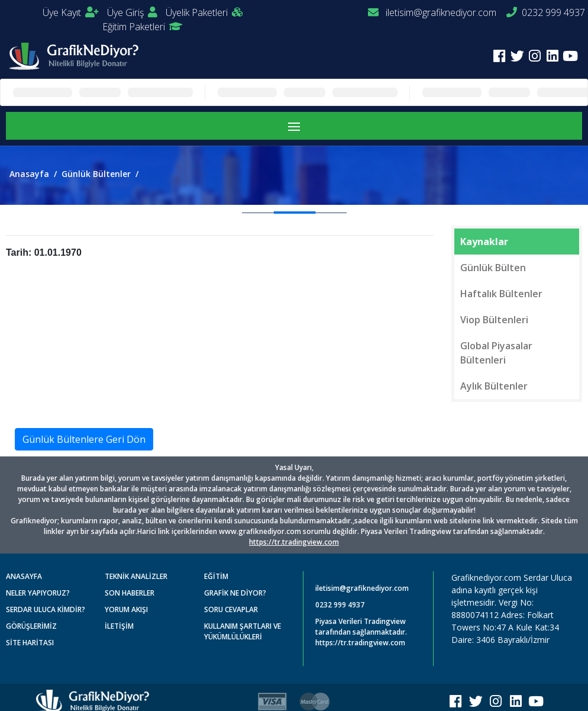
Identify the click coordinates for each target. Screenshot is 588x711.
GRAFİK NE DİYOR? (235, 593)
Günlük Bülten (493, 268)
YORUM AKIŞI (126, 609)
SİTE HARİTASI (30, 643)
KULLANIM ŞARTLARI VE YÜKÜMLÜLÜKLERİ (243, 631)
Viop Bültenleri (494, 320)
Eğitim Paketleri (143, 27)
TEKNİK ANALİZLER (136, 576)
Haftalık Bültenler (501, 294)
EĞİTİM (216, 576)
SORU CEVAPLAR (231, 609)
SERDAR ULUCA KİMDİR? (46, 609)
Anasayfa (29, 174)
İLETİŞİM (119, 626)
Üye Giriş (132, 12)
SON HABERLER (130, 593)
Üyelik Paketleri (204, 12)
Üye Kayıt (71, 12)
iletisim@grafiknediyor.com (432, 12)
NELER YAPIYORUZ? (38, 593)
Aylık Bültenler (494, 386)
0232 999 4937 (546, 12)
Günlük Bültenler (96, 174)
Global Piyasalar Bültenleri (496, 353)
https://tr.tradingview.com (294, 542)
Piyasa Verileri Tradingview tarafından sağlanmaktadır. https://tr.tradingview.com (361, 632)
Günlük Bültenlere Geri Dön (84, 439)
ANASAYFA (24, 576)
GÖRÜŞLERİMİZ (31, 626)
